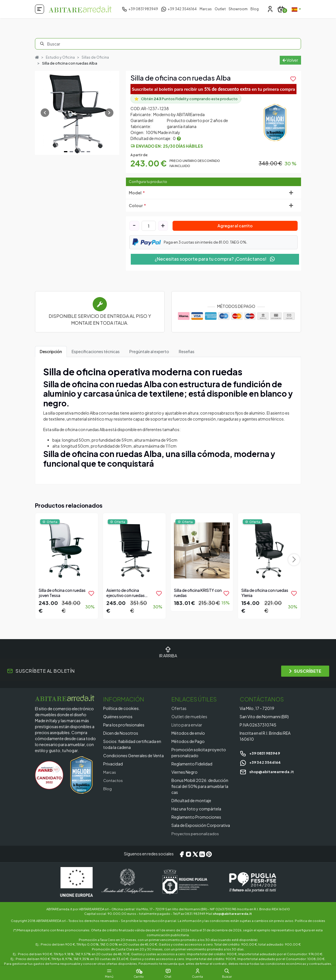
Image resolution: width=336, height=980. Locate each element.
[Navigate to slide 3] (77, 152)
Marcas (206, 9)
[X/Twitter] (195, 854)
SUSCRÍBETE (305, 671)
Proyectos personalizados (197, 833)
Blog (255, 9)
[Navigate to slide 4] (83, 152)
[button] (236, 971)
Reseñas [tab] (187, 351)
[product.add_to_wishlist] (293, 79)
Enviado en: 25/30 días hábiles (169, 146)
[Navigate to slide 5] (88, 152)
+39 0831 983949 (262, 753)
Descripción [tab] (51, 351)
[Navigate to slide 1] (66, 152)
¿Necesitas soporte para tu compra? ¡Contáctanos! (215, 259)
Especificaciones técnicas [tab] (96, 351)
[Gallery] (77, 113)
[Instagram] (188, 854)
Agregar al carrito (235, 226)
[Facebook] (182, 854)
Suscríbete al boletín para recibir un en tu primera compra (213, 89)
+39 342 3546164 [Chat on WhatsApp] (262, 762)
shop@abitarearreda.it (269, 771)
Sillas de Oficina (98, 57)
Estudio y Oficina (61, 57)
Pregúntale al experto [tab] (149, 351)
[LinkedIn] (202, 854)
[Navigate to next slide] (109, 113)
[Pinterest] (209, 854)
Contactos (114, 780)
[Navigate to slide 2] (71, 152)
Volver (290, 60)
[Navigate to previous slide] (45, 113)
